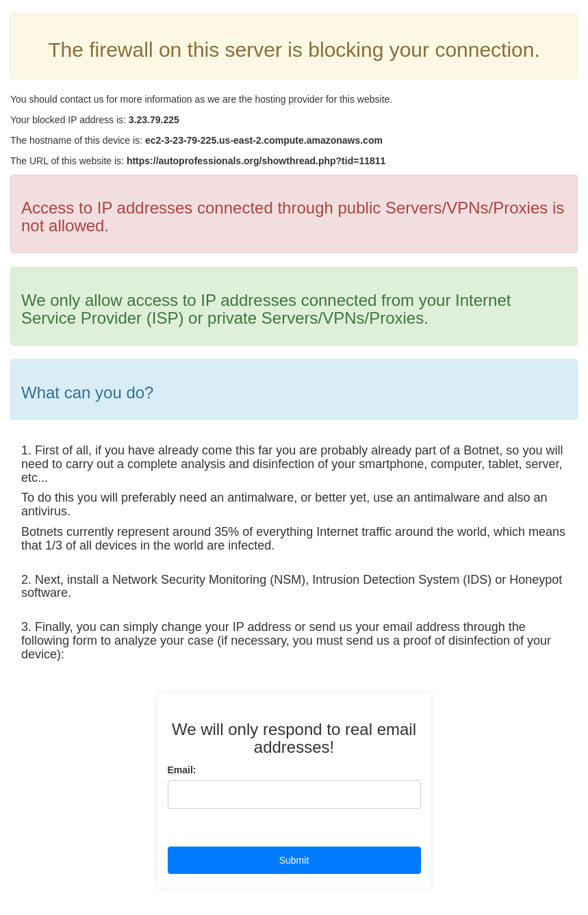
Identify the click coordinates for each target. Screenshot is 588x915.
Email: (182, 770)
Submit (294, 860)
